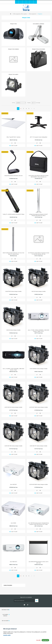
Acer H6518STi (13, 484)
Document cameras (39, 24)
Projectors (13, 24)
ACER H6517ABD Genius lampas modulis (39, 407)
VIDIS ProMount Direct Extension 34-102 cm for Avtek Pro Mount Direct (13, 253)
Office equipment (32, 14)
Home (11, 14)
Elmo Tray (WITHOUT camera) (13, 137)
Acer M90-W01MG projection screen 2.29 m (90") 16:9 (39, 562)
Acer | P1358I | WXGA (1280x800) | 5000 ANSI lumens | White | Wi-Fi (39, 331)
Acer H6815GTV (13, 562)
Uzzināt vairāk (7, 635)
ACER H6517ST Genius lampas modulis (39, 446)
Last (34, 109)
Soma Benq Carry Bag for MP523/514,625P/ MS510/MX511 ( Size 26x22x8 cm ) (39, 176)
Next (32, 109)
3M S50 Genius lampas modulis (39, 291)
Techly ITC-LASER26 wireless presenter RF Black (13, 214)
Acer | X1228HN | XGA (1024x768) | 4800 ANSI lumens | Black (13, 369)
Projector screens (13, 49)
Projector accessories (39, 49)
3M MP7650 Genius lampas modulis (13, 291)
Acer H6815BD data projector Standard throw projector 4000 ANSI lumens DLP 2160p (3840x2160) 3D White (39, 524)
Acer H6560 (13, 523)
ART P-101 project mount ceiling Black (39, 137)
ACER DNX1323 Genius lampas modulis (13, 407)
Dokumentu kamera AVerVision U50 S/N (13, 176)
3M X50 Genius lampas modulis (13, 330)
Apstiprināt (45, 640)
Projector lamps (13, 74)
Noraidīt (38, 640)
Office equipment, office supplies (20, 14)
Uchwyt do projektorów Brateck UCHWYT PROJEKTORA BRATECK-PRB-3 (39, 215)
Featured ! (5, 113)
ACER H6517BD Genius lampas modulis (13, 446)
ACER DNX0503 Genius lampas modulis (39, 369)
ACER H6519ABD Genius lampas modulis (39, 484)
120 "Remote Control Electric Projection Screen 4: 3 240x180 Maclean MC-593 (39, 253)
